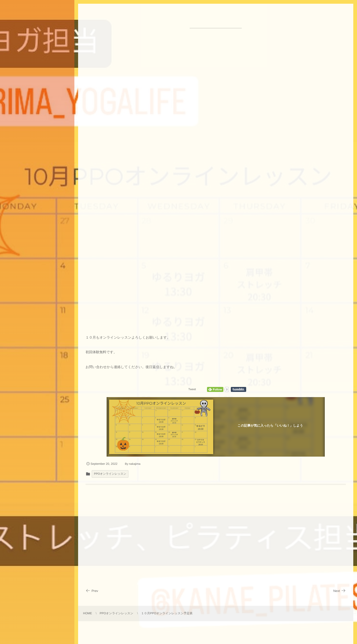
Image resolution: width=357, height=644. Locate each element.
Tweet (192, 389)
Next (340, 591)
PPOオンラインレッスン (110, 474)
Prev (92, 591)
